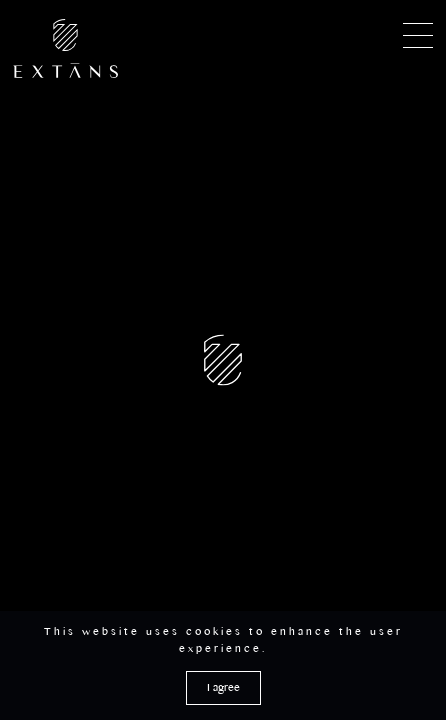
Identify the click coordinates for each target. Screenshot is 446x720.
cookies (214, 634)
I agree (223, 690)
